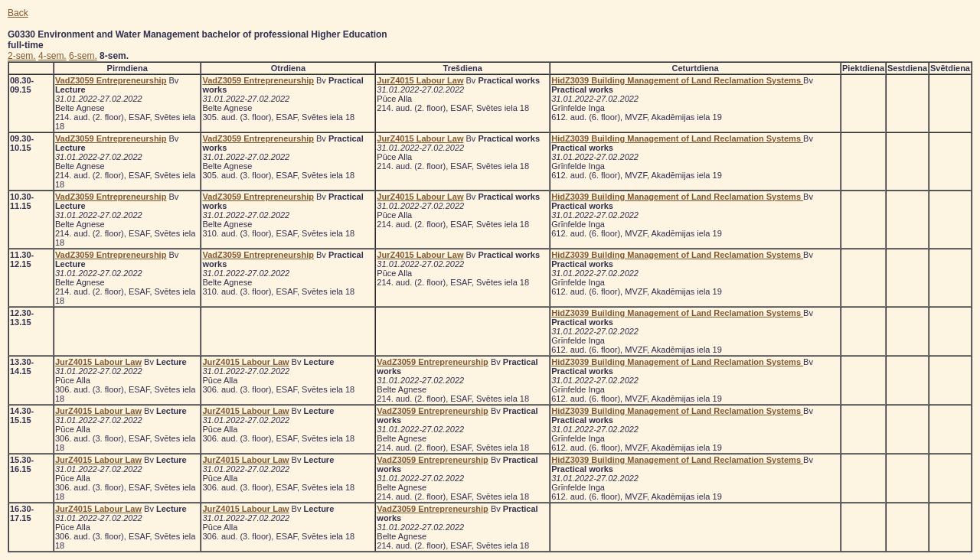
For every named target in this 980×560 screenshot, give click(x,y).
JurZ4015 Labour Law (420, 80)
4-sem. (52, 56)
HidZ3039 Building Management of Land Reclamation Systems (677, 80)
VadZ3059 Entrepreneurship (111, 80)
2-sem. (22, 56)
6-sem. (83, 56)
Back (18, 13)
